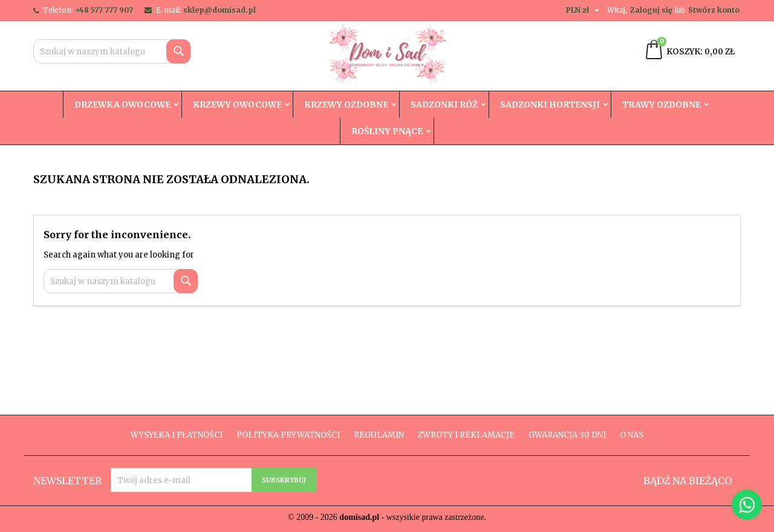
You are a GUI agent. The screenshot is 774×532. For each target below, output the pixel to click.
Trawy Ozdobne (662, 105)
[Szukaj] (112, 51)
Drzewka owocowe (122, 105)
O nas (632, 435)
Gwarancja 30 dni (567, 435)
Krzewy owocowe (237, 105)
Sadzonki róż (444, 105)
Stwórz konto (714, 10)
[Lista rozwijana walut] (584, 10)
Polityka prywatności (288, 435)
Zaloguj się (651, 10)
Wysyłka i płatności (177, 435)
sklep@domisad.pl (220, 10)
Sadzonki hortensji (550, 105)
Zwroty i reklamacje (466, 435)
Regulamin (379, 435)
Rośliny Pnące (387, 131)
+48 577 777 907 (104, 10)
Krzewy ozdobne (346, 105)
